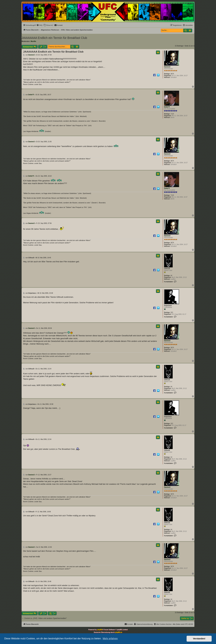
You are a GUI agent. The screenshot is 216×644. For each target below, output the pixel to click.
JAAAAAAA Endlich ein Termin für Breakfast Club (54, 38)
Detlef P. (167, 107)
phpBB (100, 630)
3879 (172, 74)
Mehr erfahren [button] (110, 639)
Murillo (33, 41)
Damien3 (167, 67)
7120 (172, 114)
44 (171, 276)
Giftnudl (167, 269)
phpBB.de (119, 632)
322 (172, 312)
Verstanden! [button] (199, 639)
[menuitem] (39, 25)
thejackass (168, 306)
